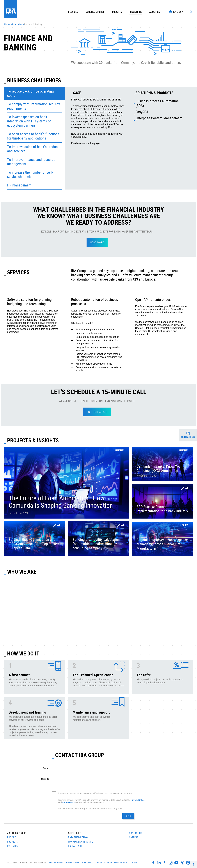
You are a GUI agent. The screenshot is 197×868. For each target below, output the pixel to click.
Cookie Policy (68, 802)
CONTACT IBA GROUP (80, 755)
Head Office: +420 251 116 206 (122, 863)
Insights (117, 12)
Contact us (189, 435)
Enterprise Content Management (159, 118)
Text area (44, 779)
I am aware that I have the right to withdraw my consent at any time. (90, 808)
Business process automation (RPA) (157, 103)
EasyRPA (142, 112)
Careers (134, 837)
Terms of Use (87, 863)
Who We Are (22, 571)
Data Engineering (78, 837)
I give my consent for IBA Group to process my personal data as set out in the (94, 800)
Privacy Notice (138, 800)
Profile (11, 837)
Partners (12, 846)
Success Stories (95, 12)
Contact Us (135, 833)
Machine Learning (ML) (81, 842)
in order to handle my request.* (89, 802)
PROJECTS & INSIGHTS (33, 440)
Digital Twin (75, 846)
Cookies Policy (72, 863)
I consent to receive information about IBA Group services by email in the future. (95, 793)
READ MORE (97, 242)
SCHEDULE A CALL (97, 412)
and (60, 802)
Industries (17, 25)
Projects (12, 842)
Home (7, 25)
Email (46, 768)
